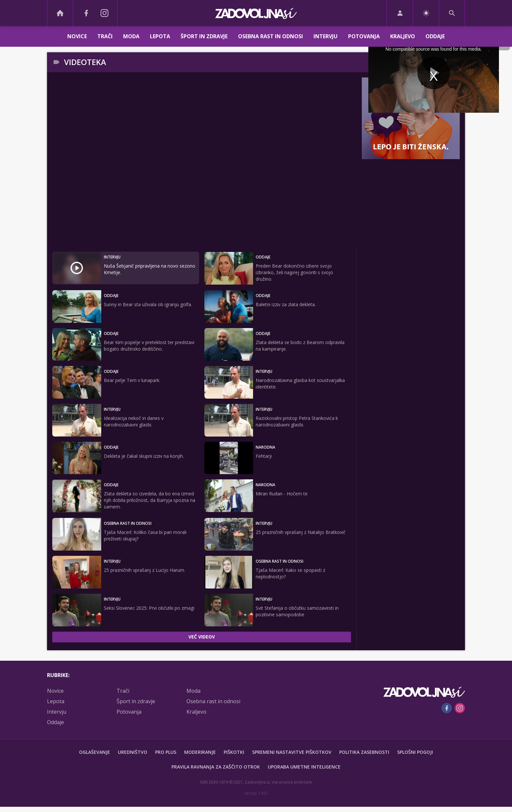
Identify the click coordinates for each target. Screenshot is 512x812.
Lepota (160, 36)
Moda (131, 36)
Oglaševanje (95, 752)
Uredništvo (133, 752)
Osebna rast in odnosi (271, 36)
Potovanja (364, 36)
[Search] (452, 13)
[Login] (400, 13)
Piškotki (234, 752)
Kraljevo (403, 36)
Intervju (326, 36)
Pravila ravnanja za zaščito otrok (216, 767)
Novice (77, 36)
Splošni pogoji (415, 752)
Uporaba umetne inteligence (304, 767)
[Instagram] (104, 13)
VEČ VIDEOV (202, 637)
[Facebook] (86, 13)
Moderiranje (200, 752)
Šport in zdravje (204, 36)
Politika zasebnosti (364, 752)
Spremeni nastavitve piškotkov (292, 752)
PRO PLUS (166, 752)
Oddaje (435, 36)
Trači (105, 36)
